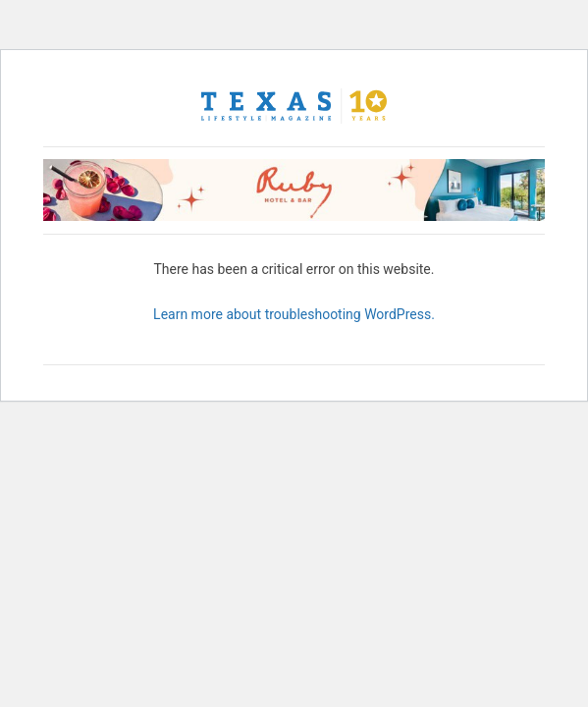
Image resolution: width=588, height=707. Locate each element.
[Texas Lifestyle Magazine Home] (294, 106)
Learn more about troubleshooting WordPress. (294, 314)
